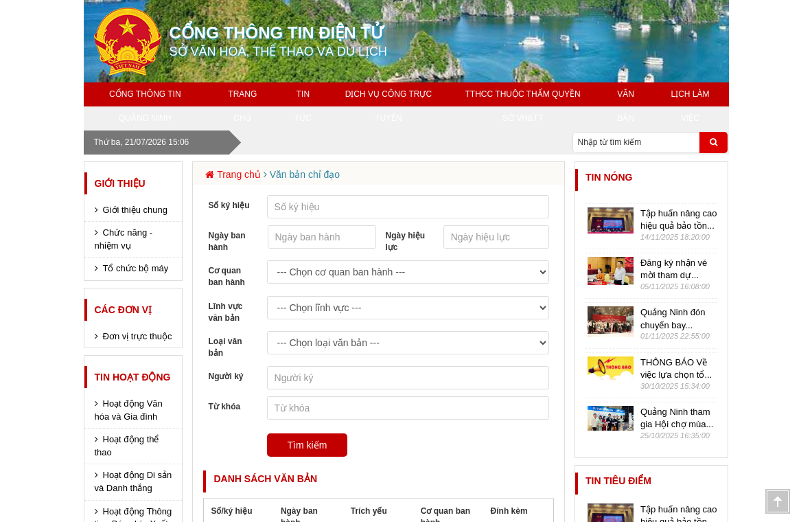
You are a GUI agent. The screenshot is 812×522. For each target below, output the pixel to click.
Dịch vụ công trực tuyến (388, 106)
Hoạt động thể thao (127, 446)
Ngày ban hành (227, 241)
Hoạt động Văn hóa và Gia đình (129, 410)
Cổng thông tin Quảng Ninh (145, 106)
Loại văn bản (225, 347)
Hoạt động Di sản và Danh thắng (134, 481)
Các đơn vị (124, 310)
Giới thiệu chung (136, 210)
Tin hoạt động (133, 377)
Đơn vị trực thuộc (138, 336)
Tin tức (303, 106)
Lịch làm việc (691, 106)
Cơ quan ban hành (226, 276)
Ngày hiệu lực (406, 241)
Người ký (225, 376)
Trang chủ (242, 106)
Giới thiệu (120, 183)
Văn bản (626, 106)
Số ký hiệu (229, 205)
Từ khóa (224, 407)
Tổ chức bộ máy (136, 268)
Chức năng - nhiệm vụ (124, 239)
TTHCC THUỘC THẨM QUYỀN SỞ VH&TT (523, 106)
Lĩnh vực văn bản (225, 312)
